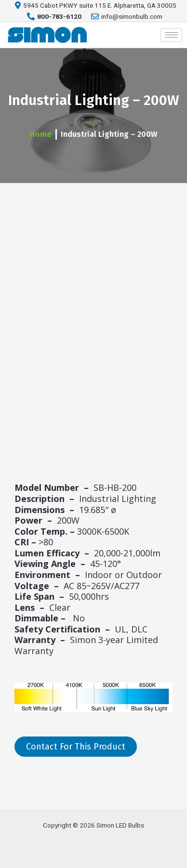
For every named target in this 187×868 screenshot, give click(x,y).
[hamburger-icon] (171, 35)
